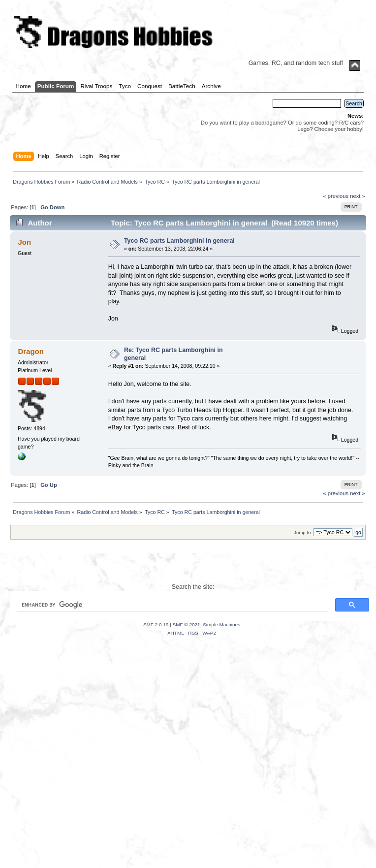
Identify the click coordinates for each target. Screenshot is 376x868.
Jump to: (303, 532)
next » (358, 196)
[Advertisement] (92, 764)
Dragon (31, 351)
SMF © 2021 (187, 625)
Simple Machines (221, 625)
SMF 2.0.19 (156, 625)
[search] (172, 605)
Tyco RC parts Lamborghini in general (179, 241)
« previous (336, 196)
